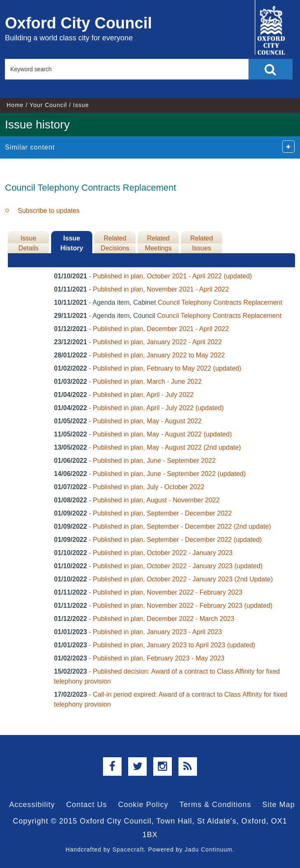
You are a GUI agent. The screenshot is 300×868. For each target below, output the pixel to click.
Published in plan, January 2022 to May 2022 (159, 355)
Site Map (279, 805)
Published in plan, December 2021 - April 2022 (161, 329)
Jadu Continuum (209, 849)
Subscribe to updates (49, 211)
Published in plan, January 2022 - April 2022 (157, 342)
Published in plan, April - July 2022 (143, 395)
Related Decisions (115, 243)
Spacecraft (128, 849)
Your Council (48, 105)
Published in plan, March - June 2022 (147, 381)
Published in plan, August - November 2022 (156, 500)
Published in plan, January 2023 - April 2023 (157, 632)
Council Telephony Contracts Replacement (220, 302)
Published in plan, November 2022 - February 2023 (168, 592)
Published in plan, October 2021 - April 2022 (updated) (172, 276)
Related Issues (201, 243)
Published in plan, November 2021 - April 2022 (161, 289)
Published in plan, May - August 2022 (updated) (162, 434)
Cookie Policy (143, 805)
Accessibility (32, 805)
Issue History (71, 243)
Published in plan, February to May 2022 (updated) (167, 368)
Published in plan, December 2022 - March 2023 (163, 619)
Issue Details (29, 243)
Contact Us (86, 805)
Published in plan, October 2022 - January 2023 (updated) (178, 566)
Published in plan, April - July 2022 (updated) (158, 408)
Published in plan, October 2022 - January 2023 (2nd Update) (183, 579)
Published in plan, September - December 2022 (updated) (177, 540)
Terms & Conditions (216, 805)
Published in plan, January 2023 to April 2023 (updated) (174, 645)
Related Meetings (158, 243)
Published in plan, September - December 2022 (162, 513)
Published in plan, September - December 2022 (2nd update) (182, 526)
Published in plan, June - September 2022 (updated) (169, 474)
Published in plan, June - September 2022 (154, 461)
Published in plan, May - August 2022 (147, 421)
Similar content (30, 147)
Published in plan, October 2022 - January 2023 (163, 553)
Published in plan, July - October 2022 (148, 487)
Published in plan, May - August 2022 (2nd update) (167, 447)
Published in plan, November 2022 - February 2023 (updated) (183, 605)
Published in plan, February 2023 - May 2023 (158, 658)
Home (15, 105)
